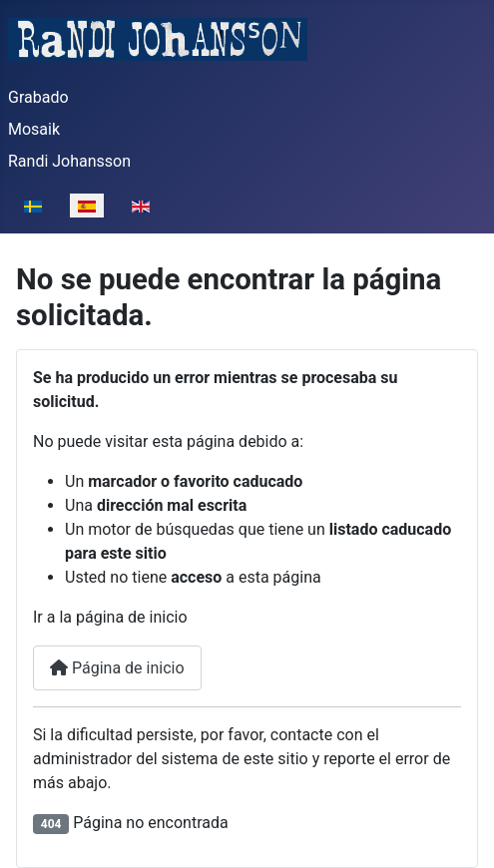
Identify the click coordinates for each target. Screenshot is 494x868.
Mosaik (34, 129)
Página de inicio (117, 668)
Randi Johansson (69, 161)
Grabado (38, 97)
